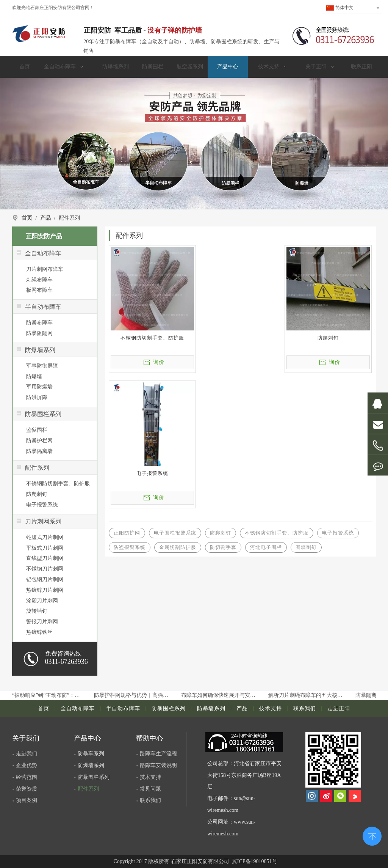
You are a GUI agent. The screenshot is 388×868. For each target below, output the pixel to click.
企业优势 (27, 765)
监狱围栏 (37, 430)
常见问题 (150, 789)
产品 (242, 708)
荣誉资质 (27, 789)
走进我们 (27, 754)
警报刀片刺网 (42, 622)
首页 (44, 708)
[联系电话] (333, 35)
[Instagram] (312, 796)
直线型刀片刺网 (45, 558)
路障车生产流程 (158, 754)
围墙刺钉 (306, 547)
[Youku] (355, 796)
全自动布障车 (78, 708)
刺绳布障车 (39, 280)
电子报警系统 (42, 505)
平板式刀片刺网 (45, 548)
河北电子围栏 (266, 547)
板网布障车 (39, 290)
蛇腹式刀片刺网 (45, 537)
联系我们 (305, 708)
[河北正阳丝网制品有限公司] (333, 760)
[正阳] (194, 144)
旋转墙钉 (37, 611)
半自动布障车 (123, 708)
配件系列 (88, 789)
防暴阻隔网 (39, 333)
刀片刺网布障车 (45, 269)
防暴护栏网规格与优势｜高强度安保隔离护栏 (134, 695)
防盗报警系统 (130, 547)
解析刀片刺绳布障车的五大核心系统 (308, 695)
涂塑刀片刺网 (42, 601)
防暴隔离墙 (39, 451)
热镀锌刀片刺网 (45, 590)
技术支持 (271, 708)
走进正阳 (339, 708)
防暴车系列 (91, 754)
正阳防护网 (127, 533)
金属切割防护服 (178, 547)
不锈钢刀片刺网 (45, 569)
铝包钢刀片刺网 (45, 579)
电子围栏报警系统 (175, 533)
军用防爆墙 (39, 387)
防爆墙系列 (91, 765)
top (372, 835)
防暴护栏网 (39, 441)
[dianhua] (248, 742)
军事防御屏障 (42, 366)
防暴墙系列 (211, 708)
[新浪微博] (326, 796)
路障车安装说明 (158, 765)
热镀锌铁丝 (39, 632)
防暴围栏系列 (169, 708)
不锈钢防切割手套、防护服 (58, 484)
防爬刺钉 (37, 494)
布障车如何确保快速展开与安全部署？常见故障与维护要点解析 (221, 695)
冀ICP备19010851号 (254, 861)
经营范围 (27, 777)
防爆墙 (34, 377)
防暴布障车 (39, 323)
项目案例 (27, 800)
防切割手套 (223, 547)
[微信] (340, 796)
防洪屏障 (37, 397)
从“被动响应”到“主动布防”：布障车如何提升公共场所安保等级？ (47, 695)
